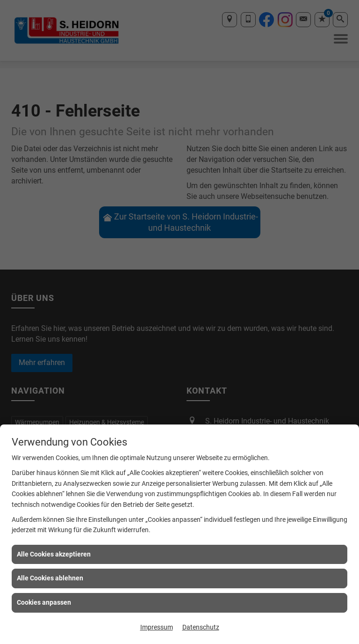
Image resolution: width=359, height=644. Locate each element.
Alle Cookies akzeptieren (54, 554)
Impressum (157, 627)
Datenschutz (201, 627)
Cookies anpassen (44, 602)
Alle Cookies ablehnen (50, 578)
